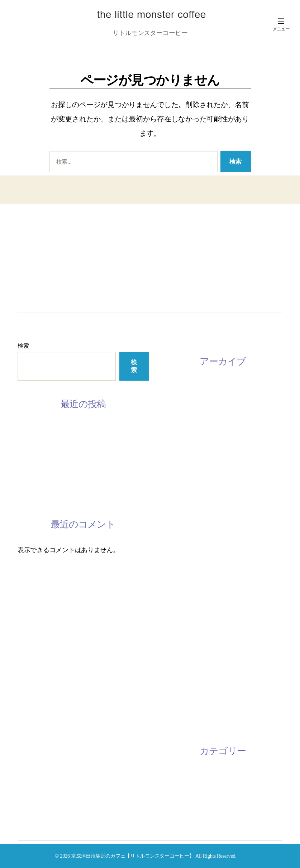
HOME (31, 226)
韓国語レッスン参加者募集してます (68, 462)
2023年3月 (177, 386)
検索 (23, 346)
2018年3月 (177, 638)
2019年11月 (179, 537)
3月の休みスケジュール (51, 429)
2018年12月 (179, 605)
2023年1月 (177, 403)
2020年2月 (177, 521)
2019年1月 (177, 588)
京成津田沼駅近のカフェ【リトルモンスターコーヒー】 (132, 856)
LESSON (34, 253)
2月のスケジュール (44, 445)
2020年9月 (177, 487)
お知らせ (176, 776)
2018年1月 (177, 672)
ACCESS (34, 294)
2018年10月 (179, 622)
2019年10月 (179, 554)
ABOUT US (38, 240)
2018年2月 (177, 655)
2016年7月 (177, 706)
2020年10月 (179, 470)
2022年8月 (177, 420)
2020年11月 (179, 453)
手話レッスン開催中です (52, 479)
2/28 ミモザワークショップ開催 (61, 496)
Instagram (40, 267)
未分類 (173, 792)
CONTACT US (44, 280)
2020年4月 (177, 504)
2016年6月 (177, 723)
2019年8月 (177, 571)
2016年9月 (177, 689)
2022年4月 (177, 437)
